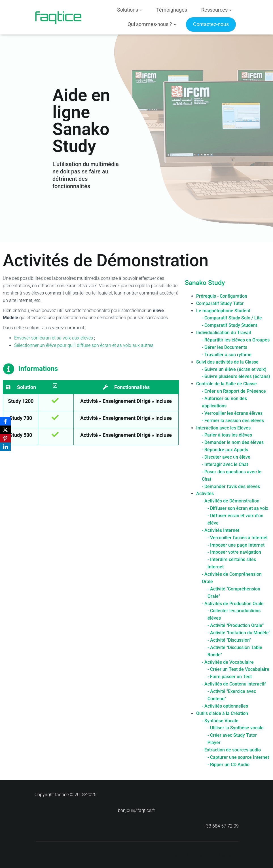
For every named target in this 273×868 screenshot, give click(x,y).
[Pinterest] (5, 438)
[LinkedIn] (5, 447)
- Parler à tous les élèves (227, 435)
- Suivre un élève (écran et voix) (234, 369)
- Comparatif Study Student (229, 325)
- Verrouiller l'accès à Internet (238, 537)
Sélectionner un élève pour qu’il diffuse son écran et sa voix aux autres (84, 345)
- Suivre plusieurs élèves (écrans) (236, 376)
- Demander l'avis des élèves (231, 486)
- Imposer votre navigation (234, 552)
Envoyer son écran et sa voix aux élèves (54, 338)
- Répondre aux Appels (225, 450)
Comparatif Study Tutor (220, 303)
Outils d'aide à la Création (222, 713)
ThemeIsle (228, 855)
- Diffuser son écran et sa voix (238, 508)
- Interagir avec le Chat (225, 464)
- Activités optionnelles (225, 706)
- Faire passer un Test (230, 677)
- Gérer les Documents (225, 347)
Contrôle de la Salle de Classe (227, 384)
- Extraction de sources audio (231, 750)
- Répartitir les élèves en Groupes (236, 340)
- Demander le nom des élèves (233, 442)
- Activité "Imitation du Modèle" (239, 632)
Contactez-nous (211, 24)
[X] (5, 430)
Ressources (216, 10)
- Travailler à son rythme (227, 354)
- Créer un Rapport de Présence (234, 391)
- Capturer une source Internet (238, 757)
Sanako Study (205, 283)
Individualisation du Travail (224, 333)
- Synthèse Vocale (220, 720)
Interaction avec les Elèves (223, 428)
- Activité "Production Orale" (236, 625)
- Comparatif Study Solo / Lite (232, 318)
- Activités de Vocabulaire (228, 662)
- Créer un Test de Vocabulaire (238, 669)
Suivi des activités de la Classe (227, 362)
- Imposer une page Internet (236, 545)
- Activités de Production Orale (233, 603)
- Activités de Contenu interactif (234, 684)
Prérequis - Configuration (222, 296)
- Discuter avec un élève (226, 457)
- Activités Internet (221, 530)
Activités (205, 494)
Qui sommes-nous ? (152, 24)
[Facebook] (5, 421)
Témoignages (172, 10)
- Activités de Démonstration (231, 501)
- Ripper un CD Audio (228, 764)
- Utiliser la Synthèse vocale (236, 728)
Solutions (130, 10)
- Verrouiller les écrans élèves (232, 413)
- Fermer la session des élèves (233, 420)
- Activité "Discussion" (229, 640)
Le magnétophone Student (223, 311)
